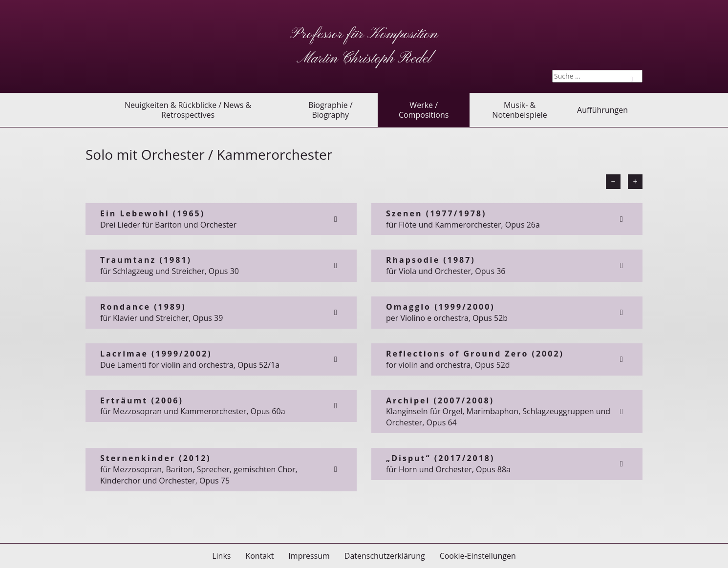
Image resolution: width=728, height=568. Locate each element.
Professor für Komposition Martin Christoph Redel (364, 46)
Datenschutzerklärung (385, 556)
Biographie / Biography (331, 110)
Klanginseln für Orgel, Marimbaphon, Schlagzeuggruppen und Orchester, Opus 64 (507, 412)
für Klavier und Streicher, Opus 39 (221, 312)
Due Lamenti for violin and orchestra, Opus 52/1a (221, 359)
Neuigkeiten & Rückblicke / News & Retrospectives (188, 110)
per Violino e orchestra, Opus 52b (507, 312)
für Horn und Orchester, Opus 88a (507, 464)
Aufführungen (602, 110)
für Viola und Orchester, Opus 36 (507, 265)
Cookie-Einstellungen (478, 556)
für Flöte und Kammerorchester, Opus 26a (507, 219)
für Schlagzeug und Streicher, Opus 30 (221, 265)
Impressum (309, 556)
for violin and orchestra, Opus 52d (507, 359)
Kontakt (259, 556)
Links (221, 556)
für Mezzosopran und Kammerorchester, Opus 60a (221, 406)
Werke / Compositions (424, 110)
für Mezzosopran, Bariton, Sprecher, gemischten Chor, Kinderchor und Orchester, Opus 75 (221, 469)
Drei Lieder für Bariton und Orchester (221, 219)
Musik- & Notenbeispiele (519, 110)
